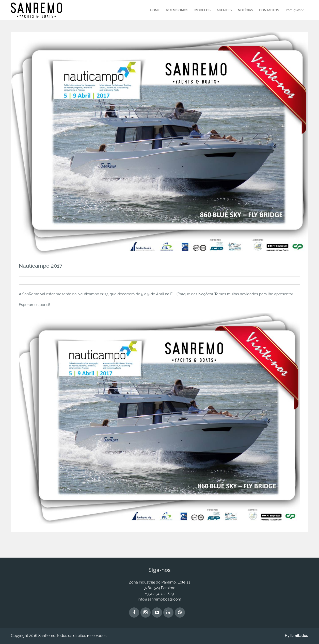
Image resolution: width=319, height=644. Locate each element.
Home (155, 10)
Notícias (245, 10)
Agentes (224, 10)
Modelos (203, 10)
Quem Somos (177, 10)
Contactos (269, 10)
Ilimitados (299, 636)
